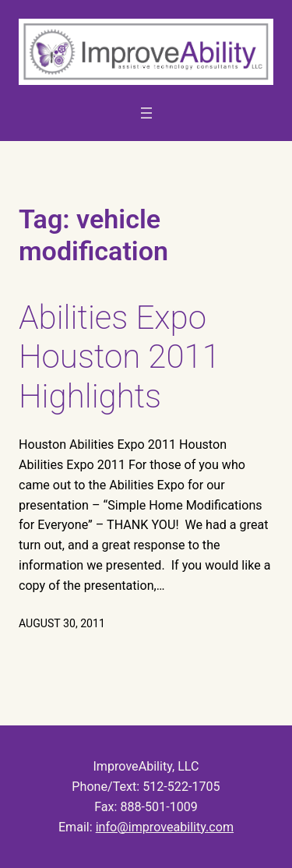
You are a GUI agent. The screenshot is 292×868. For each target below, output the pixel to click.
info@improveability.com (165, 827)
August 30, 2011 (62, 623)
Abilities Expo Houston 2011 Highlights (120, 357)
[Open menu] (146, 113)
